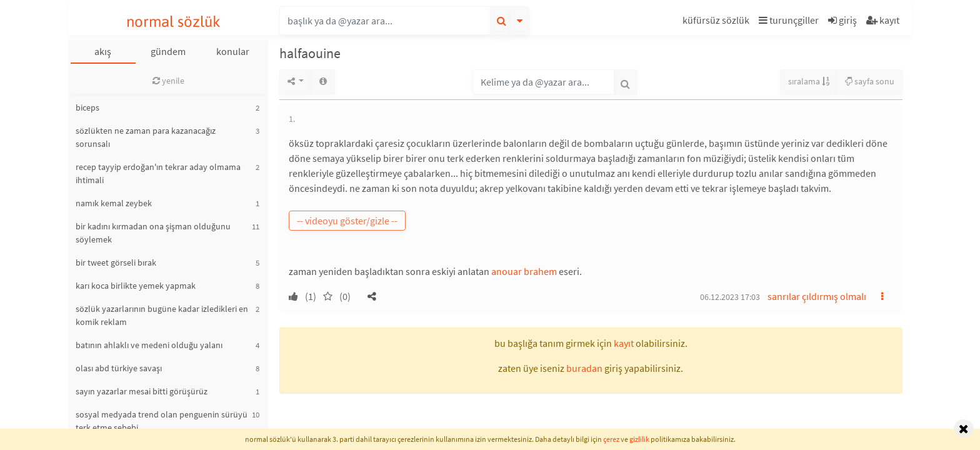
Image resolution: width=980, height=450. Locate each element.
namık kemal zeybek (114, 203)
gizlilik (639, 439)
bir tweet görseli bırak (116, 262)
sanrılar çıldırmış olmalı (817, 296)
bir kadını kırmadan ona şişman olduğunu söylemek (153, 233)
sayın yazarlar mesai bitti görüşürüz (142, 391)
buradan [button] (584, 368)
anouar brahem (524, 271)
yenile (168, 81)
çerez (611, 439)
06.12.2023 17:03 (730, 297)
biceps (87, 107)
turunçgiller (789, 20)
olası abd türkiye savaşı (119, 368)
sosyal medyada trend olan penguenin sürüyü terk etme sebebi (162, 421)
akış (103, 51)
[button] (717, 22)
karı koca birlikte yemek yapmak (136, 286)
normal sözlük (173, 22)
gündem (168, 51)
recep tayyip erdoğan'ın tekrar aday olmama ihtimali (158, 173)
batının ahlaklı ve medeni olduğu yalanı (149, 345)
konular (233, 51)
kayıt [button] (624, 343)
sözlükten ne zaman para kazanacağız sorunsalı (146, 137)
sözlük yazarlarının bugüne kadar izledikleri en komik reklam (162, 315)
